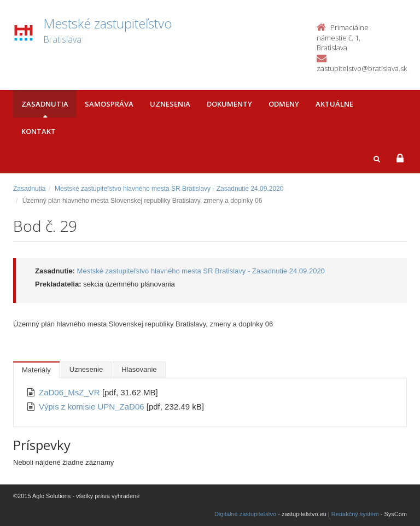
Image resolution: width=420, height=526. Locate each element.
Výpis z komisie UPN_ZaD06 (93, 407)
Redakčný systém (355, 514)
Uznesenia (170, 104)
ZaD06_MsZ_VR (71, 392)
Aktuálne (334, 104)
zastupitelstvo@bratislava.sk (362, 68)
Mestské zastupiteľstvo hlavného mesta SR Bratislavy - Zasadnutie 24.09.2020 (169, 189)
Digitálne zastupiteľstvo (245, 514)
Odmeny (284, 104)
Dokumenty (229, 104)
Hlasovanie (139, 369)
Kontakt (39, 131)
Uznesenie (86, 369)
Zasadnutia (45, 104)
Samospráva (109, 104)
